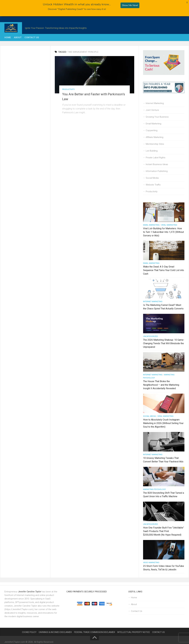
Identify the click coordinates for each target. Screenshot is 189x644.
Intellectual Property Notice (134, 632)
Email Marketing (153, 123)
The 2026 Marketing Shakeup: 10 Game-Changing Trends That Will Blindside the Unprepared (164, 343)
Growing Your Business (157, 117)
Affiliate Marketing (155, 137)
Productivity (68, 89)
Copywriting (152, 130)
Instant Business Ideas (157, 164)
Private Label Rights (156, 157)
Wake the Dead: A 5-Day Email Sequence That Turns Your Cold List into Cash (164, 270)
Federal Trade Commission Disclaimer (95, 632)
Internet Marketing (155, 103)
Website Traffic (153, 185)
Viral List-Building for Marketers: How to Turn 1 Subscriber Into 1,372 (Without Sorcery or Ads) (163, 232)
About (18, 37)
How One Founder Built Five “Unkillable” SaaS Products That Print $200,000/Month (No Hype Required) (164, 531)
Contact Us (32, 37)
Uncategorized (151, 336)
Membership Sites (155, 144)
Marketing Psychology (154, 489)
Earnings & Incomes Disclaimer (55, 632)
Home (8, 37)
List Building (152, 151)
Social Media (152, 178)
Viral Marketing (169, 225)
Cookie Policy (29, 632)
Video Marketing (151, 562)
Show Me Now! (130, 5)
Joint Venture (152, 110)
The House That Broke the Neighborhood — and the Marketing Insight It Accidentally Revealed (161, 385)
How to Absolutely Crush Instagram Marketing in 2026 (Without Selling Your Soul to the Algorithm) (163, 423)
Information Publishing (157, 171)
